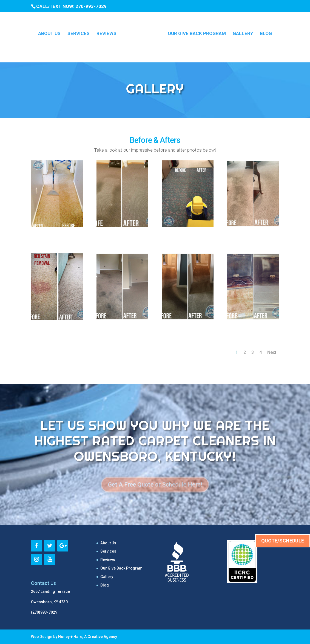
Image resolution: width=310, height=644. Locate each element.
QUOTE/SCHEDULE (283, 541)
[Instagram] (36, 559)
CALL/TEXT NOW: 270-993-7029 (71, 6)
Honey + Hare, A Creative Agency (88, 637)
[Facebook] (36, 546)
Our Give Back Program (195, 32)
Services (80, 32)
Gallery (241, 32)
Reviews (108, 32)
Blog (264, 32)
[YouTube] (50, 559)
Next (272, 352)
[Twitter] (50, 546)
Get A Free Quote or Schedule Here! (155, 484)
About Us (51, 32)
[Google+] (63, 546)
